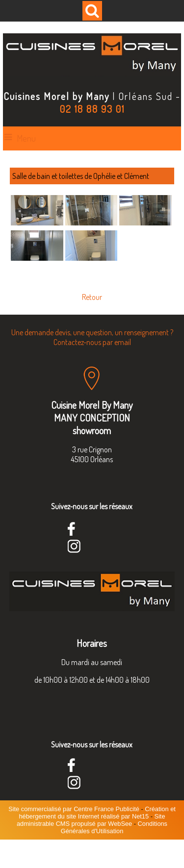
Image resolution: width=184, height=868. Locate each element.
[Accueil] (92, 56)
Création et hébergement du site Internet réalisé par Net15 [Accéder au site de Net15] (97, 813)
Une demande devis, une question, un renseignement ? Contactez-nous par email (92, 337)
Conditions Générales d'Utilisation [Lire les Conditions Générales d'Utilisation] (114, 827)
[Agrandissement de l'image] (37, 223)
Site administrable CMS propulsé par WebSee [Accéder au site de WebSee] (91, 820)
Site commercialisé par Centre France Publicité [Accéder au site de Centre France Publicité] (74, 809)
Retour (92, 297)
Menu (26, 138)
